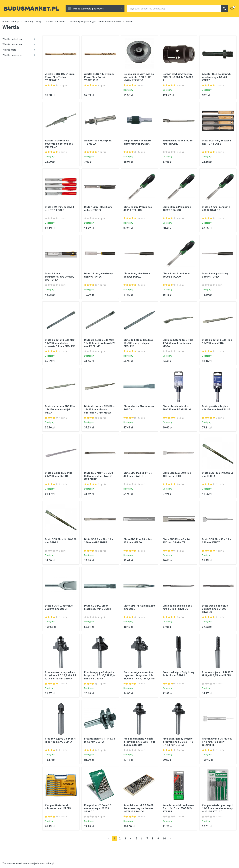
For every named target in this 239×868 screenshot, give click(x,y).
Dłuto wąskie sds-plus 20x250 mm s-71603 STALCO (215, 609)
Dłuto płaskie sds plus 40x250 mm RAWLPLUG (216, 408)
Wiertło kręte (19, 50)
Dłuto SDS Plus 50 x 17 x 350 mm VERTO (217, 541)
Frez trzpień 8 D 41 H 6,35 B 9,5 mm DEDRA (100, 740)
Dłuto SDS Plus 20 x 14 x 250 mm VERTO (138, 541)
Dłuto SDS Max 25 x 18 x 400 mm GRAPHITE (138, 475)
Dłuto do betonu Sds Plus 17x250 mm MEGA (217, 342)
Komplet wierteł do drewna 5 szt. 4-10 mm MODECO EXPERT (178, 808)
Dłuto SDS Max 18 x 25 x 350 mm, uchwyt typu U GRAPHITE (99, 476)
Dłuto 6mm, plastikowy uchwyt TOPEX (137, 275)
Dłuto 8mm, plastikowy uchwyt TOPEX (215, 275)
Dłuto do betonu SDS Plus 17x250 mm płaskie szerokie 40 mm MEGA (99, 410)
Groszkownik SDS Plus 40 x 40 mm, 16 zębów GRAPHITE (217, 742)
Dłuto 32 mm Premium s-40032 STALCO (217, 209)
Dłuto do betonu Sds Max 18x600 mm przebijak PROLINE (138, 343)
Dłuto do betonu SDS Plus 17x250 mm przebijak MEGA (60, 410)
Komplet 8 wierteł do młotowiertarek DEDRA (58, 807)
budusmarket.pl (11, 22)
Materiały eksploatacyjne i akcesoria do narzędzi (95, 22)
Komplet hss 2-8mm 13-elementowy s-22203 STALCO (98, 808)
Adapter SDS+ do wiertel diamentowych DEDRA (138, 142)
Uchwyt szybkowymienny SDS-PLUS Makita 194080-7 (178, 77)
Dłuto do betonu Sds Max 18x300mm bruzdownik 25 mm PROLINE (100, 343)
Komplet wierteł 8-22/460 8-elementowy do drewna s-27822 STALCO (139, 808)
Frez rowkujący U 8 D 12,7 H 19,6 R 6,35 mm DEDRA (217, 674)
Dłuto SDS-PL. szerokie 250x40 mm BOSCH (59, 607)
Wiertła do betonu (19, 39)
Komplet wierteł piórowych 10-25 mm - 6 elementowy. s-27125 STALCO (218, 808)
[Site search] (174, 9)
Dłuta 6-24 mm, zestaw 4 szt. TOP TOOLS (217, 142)
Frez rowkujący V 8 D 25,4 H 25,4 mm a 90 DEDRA (60, 740)
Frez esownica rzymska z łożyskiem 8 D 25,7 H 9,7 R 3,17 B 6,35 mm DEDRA (61, 675)
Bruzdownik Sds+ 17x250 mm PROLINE (178, 142)
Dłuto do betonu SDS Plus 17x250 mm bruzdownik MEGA (178, 343)
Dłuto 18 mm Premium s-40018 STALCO (138, 209)
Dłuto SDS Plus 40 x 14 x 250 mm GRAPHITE (177, 541)
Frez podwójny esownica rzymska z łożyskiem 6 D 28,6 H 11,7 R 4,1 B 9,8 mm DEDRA (139, 677)
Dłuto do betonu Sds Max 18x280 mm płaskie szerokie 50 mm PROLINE (60, 343)
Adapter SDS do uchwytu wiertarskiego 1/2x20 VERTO (217, 77)
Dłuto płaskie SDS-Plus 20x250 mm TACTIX (59, 475)
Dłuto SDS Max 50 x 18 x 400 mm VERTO (177, 475)
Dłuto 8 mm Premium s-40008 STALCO (177, 275)
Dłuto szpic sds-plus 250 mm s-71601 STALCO (177, 607)
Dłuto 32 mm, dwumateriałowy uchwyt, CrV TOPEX (59, 277)
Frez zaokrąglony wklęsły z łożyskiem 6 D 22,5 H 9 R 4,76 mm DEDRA (139, 742)
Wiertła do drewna (19, 55)
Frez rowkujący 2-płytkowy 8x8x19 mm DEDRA (179, 674)
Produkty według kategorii (95, 9)
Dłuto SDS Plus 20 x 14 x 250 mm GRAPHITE (99, 541)
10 (164, 839)
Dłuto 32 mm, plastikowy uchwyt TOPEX (98, 275)
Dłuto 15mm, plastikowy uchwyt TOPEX (98, 209)
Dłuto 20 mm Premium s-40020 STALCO (177, 209)
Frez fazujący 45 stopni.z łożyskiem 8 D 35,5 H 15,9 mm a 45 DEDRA (99, 675)
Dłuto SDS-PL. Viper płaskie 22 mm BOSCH (97, 607)
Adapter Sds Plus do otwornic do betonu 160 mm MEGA (59, 144)
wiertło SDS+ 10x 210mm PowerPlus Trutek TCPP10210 (60, 77)
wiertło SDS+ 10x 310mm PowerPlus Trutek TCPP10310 (99, 77)
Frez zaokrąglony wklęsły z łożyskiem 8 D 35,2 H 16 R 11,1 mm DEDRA (178, 742)
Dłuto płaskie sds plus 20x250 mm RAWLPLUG (177, 408)
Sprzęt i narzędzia (56, 22)
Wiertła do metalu (19, 44)
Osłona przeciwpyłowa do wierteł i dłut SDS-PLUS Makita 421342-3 (139, 77)
